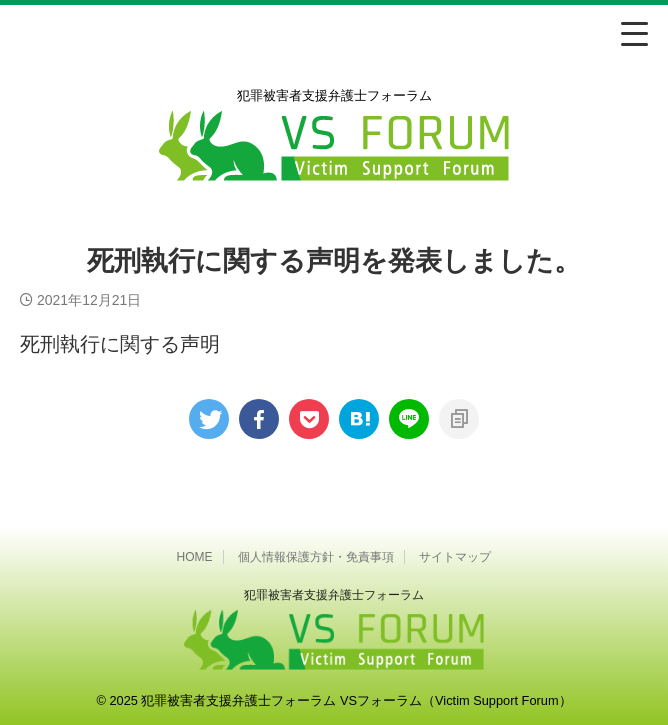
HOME (195, 557)
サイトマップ (455, 557)
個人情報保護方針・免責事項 (316, 557)
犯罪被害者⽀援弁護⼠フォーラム (334, 595)
